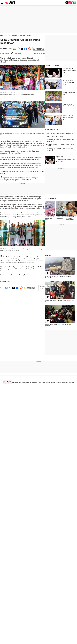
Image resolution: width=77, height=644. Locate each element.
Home (2, 35)
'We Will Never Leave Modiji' (55, 136)
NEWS (26, 3)
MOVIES (37, 3)
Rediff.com (19, 382)
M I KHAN (5, 49)
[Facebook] (73, 3)
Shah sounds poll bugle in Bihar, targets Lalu (69, 70)
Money (44, 377)
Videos (50, 377)
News (6, 35)
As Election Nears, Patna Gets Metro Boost (68, 82)
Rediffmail (38, 377)
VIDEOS (48, 255)
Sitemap (48, 382)
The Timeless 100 (58, 377)
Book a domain (30, 377)
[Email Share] (14, 49)
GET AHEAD (53, 3)
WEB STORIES (50, 199)
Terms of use (65, 382)
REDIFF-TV (59, 3)
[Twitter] (67, 3)
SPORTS (47, 3)
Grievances (72, 382)
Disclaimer (34, 382)
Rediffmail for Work (20, 377)
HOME (22, 3)
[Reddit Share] (29, 49)
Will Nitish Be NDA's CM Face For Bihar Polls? (69, 118)
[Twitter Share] (22, 49)
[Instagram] (70, 3)
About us (58, 382)
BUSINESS (31, 3)
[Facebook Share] (25, 49)
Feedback (53, 382)
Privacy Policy (41, 382)
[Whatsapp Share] (18, 49)
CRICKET (42, 3)
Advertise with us (27, 382)
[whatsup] (76, 3)
